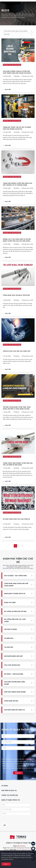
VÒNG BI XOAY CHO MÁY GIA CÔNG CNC (17, 351)
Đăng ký (18, 773)
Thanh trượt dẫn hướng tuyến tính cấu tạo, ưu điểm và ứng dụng (18, 464)
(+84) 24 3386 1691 (22, 850)
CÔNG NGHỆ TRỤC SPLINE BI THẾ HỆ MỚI (16, 295)
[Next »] (21, 546)
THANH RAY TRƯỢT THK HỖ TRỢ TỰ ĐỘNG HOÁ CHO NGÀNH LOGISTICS (17, 128)
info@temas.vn (21, 846)
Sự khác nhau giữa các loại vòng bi (16, 519)
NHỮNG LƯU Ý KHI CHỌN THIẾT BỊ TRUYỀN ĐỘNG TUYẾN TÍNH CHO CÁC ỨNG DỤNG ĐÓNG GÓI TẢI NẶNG (17, 240)
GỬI (5, 825)
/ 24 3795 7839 (31, 850)
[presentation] (18, 754)
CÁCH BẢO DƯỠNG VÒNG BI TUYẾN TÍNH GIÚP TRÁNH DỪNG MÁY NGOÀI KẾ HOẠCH (17, 72)
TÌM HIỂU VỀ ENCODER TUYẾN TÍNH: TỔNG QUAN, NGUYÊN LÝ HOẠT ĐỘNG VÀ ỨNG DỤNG (17, 408)
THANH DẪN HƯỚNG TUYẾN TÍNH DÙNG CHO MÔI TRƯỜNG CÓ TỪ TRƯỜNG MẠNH (18, 184)
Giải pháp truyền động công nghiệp (12, 65)
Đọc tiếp (7, 90)
